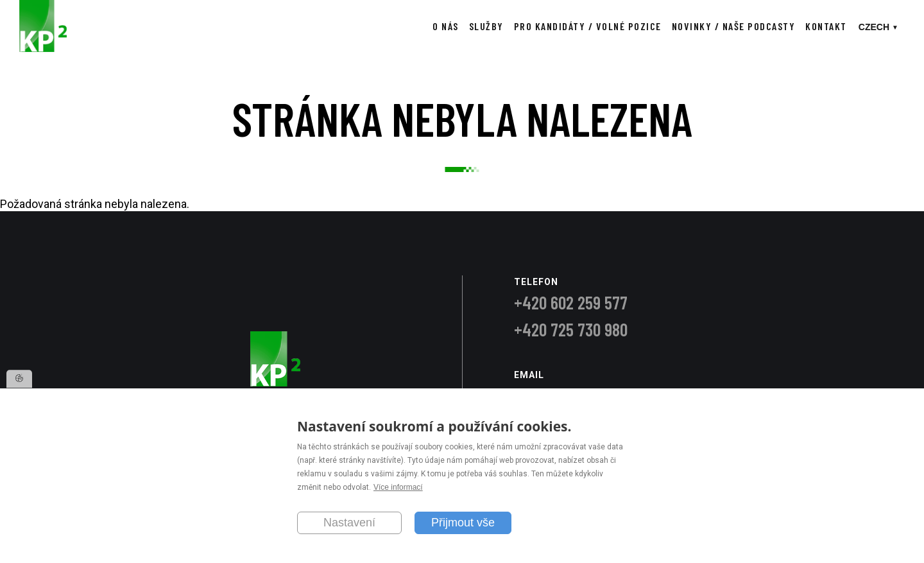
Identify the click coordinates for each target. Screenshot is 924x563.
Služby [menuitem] (486, 26)
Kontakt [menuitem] (826, 26)
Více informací (398, 488)
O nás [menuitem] (446, 26)
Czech (874, 27)
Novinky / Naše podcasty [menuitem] (734, 26)
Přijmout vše (463, 523)
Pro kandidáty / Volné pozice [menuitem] (588, 26)
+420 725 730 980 (571, 329)
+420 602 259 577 (571, 302)
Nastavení (349, 523)
